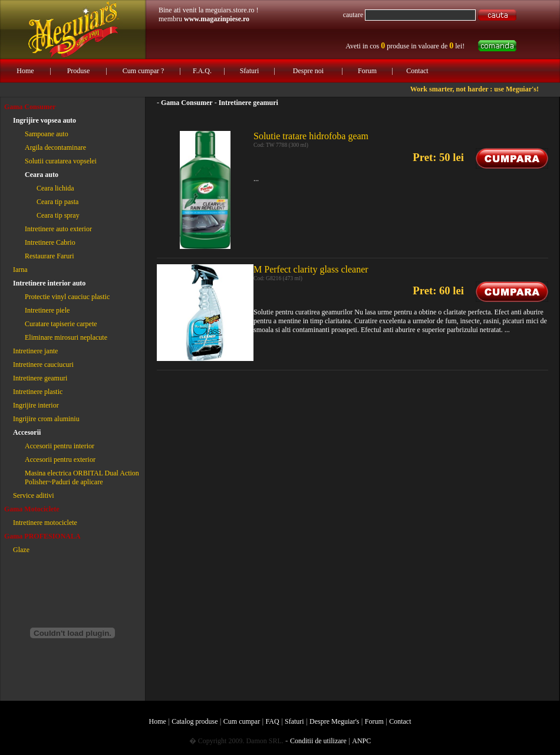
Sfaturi (250, 71)
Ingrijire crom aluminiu (46, 419)
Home (25, 71)
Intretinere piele (47, 310)
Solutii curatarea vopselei (61, 161)
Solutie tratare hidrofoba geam (311, 136)
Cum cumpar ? (144, 71)
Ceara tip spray (58, 215)
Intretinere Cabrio (50, 242)
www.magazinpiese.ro (217, 19)
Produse (79, 71)
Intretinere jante (35, 351)
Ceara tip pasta (57, 202)
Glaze (21, 550)
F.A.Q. (202, 71)
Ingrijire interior (36, 405)
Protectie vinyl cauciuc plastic (67, 297)
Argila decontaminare (55, 147)
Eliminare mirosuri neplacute (66, 337)
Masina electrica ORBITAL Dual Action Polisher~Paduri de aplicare (82, 477)
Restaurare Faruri (50, 256)
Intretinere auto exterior (58, 229)
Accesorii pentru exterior (60, 459)
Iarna (20, 270)
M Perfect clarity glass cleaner (311, 269)
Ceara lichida (55, 188)
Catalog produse (195, 721)
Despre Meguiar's (334, 721)
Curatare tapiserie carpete (61, 324)
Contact (417, 71)
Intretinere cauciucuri (43, 365)
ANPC (361, 741)
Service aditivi (34, 495)
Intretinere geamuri (40, 378)
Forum (367, 71)
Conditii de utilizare (318, 741)
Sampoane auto (47, 134)
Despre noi (308, 71)
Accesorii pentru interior (60, 446)
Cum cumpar (242, 721)
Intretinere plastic (38, 392)
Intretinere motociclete (45, 523)
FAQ (273, 721)
